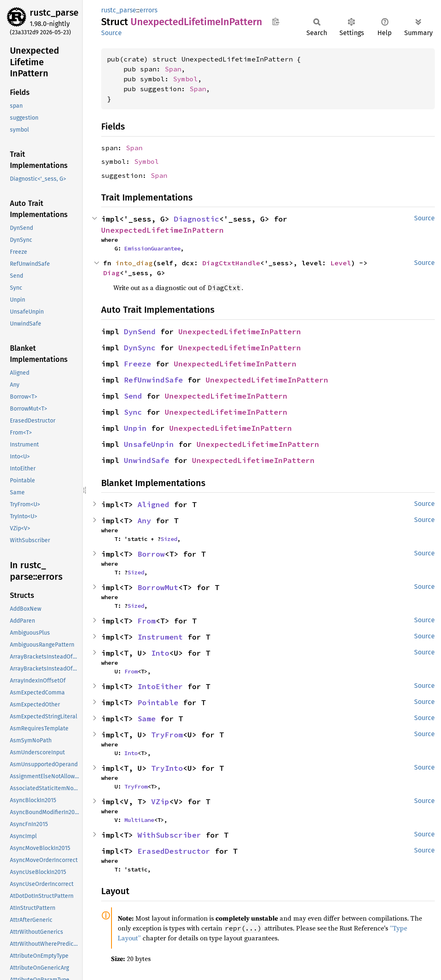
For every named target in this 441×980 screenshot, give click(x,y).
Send (133, 396)
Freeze (138, 364)
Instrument (160, 637)
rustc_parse (54, 13)
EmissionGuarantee (152, 248)
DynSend (140, 332)
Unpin (135, 428)
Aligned (153, 504)
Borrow (151, 554)
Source (111, 33)
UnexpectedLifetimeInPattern (162, 230)
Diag (111, 273)
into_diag (134, 263)
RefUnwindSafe (153, 380)
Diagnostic (197, 219)
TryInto (167, 768)
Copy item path (276, 21)
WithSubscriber (169, 835)
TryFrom (167, 735)
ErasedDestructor (174, 851)
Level (341, 263)
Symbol (185, 79)
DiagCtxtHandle (231, 263)
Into (160, 653)
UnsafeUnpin (149, 444)
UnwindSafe (147, 460)
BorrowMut (158, 587)
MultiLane (139, 820)
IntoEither (160, 686)
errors (148, 10)
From (147, 621)
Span (173, 69)
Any (144, 521)
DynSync (140, 348)
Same (147, 719)
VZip (160, 802)
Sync (133, 412)
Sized (169, 539)
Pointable (158, 703)
